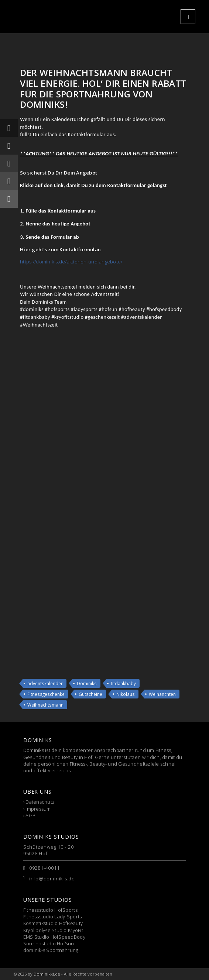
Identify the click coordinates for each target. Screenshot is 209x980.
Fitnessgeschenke (46, 694)
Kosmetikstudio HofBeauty (53, 923)
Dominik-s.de (47, 974)
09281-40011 (44, 868)
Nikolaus (126, 694)
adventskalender (45, 683)
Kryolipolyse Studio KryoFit (53, 930)
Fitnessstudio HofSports (50, 910)
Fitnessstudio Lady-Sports (53, 917)
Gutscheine (90, 694)
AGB (30, 815)
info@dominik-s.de (52, 879)
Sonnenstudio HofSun (49, 943)
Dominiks (87, 683)
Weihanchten (162, 694)
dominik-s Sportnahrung (51, 950)
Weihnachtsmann (45, 705)
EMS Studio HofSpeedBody (54, 937)
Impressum (38, 809)
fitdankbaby (123, 683)
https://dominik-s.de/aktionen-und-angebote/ (71, 262)
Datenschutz (40, 802)
